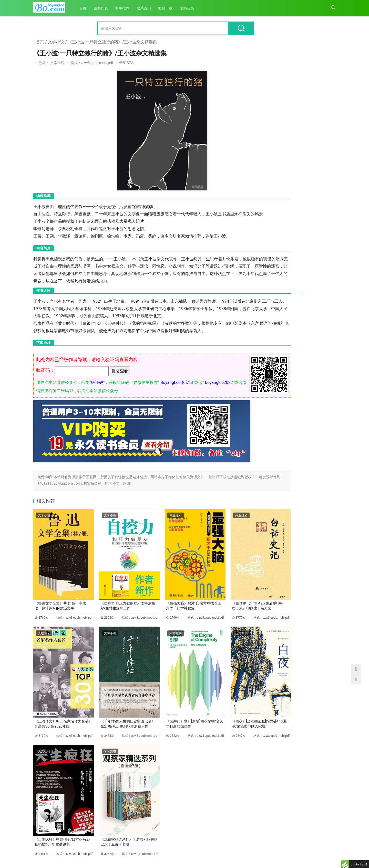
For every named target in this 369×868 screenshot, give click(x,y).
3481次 (40, 826)
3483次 (95, 719)
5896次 (329, 430)
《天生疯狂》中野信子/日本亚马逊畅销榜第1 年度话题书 (58, 811)
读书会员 (190, 8)
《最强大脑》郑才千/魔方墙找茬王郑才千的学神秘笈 (167, 597)
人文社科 (154, 629)
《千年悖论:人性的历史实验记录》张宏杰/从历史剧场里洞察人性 (112, 705)
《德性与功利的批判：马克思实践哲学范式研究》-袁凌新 (317, 612)
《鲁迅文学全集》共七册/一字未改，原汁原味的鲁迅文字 (58, 597)
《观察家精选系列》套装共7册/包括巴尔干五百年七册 (112, 811)
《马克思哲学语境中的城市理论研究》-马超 (277, 740)
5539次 (329, 472)
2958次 (95, 611)
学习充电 (99, 737)
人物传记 (44, 629)
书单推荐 (126, 8)
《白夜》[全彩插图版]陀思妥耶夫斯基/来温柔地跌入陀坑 (222, 704)
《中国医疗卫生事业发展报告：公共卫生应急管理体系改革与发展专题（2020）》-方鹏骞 (277, 612)
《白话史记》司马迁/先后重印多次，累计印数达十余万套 (223, 597)
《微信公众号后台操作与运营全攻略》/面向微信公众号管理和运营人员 (311, 69)
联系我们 (147, 8)
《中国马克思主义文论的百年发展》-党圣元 (277, 676)
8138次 (329, 136)
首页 (86, 8)
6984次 (329, 262)
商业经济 (154, 522)
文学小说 (56, 42)
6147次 (329, 387)
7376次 (329, 220)
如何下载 (169, 8)
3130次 (40, 719)
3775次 (205, 611)
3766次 (40, 611)
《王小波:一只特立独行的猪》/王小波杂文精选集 (112, 42)
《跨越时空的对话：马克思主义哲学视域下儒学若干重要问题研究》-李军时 (317, 549)
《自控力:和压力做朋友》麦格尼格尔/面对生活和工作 (112, 597)
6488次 (329, 305)
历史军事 (209, 629)
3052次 (95, 826)
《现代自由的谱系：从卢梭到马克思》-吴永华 (317, 740)
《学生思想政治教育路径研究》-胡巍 (277, 803)
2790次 (150, 611)
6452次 (329, 349)
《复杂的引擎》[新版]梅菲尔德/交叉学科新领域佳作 (167, 704)
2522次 (150, 719)
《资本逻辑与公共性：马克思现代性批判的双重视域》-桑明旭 (317, 676)
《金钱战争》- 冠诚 (303, 190)
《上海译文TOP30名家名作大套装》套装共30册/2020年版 (58, 704)
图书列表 (104, 8)
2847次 (205, 719)
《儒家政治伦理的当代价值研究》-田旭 (277, 549)
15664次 (328, 94)
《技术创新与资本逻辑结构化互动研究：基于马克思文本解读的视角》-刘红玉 (317, 803)
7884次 (329, 178)
